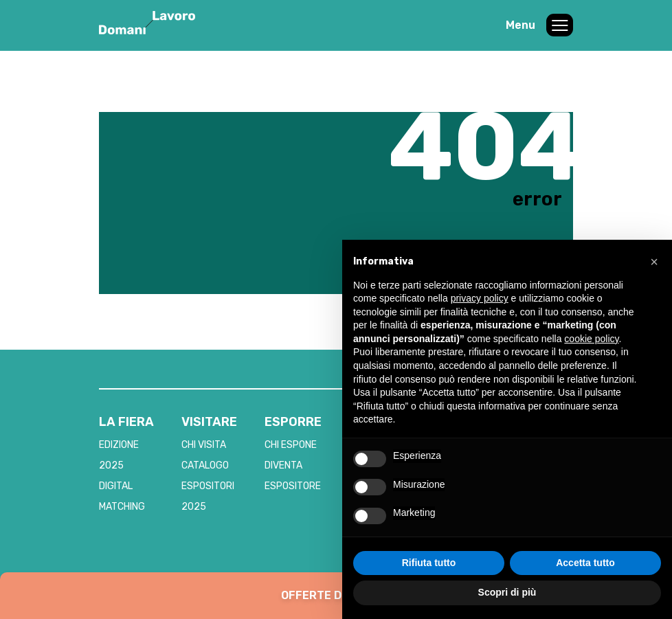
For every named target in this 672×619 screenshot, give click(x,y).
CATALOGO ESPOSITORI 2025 (208, 486)
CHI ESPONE (291, 445)
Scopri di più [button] (507, 592)
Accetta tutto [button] (585, 563)
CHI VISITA (204, 445)
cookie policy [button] (591, 339)
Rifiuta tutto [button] (429, 563)
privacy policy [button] (480, 298)
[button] (654, 262)
